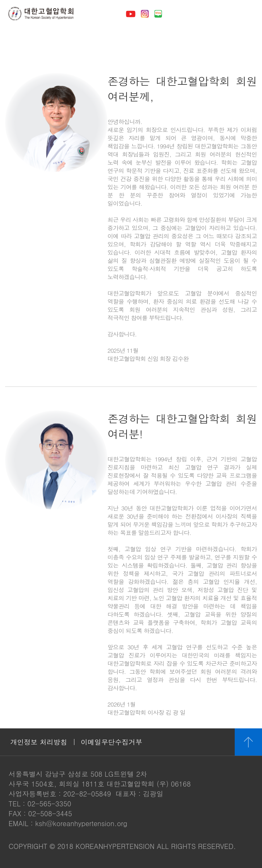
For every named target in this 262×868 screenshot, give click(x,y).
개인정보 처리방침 (39, 742)
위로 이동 (248, 742)
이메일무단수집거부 (112, 742)
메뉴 (247, 14)
